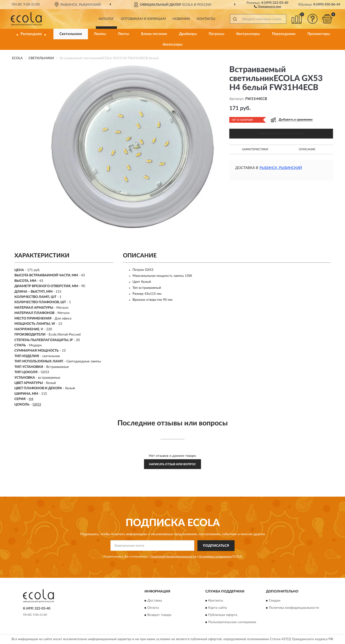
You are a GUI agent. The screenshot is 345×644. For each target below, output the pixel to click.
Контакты (206, 19)
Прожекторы (319, 34)
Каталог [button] (106, 19)
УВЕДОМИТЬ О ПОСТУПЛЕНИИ (281, 134)
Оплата (153, 608)
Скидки (275, 601)
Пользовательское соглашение (232, 622)
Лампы (100, 34)
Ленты (124, 34)
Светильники (71, 34)
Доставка (155, 601)
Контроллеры (248, 34)
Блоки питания (154, 34)
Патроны (216, 34)
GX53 (37, 405)
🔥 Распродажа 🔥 (31, 34)
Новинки (181, 19)
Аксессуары (173, 44)
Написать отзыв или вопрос (172, 464)
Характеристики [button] (255, 149)
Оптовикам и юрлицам (143, 19)
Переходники (284, 34)
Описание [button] (307, 149)
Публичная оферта (223, 615)
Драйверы (188, 34)
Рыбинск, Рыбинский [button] (281, 168)
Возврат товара (159, 615)
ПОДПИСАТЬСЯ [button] (216, 546)
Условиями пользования (215, 557)
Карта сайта (218, 608)
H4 (31, 399)
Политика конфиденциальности (294, 608)
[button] (267, 6)
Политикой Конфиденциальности (173, 557)
